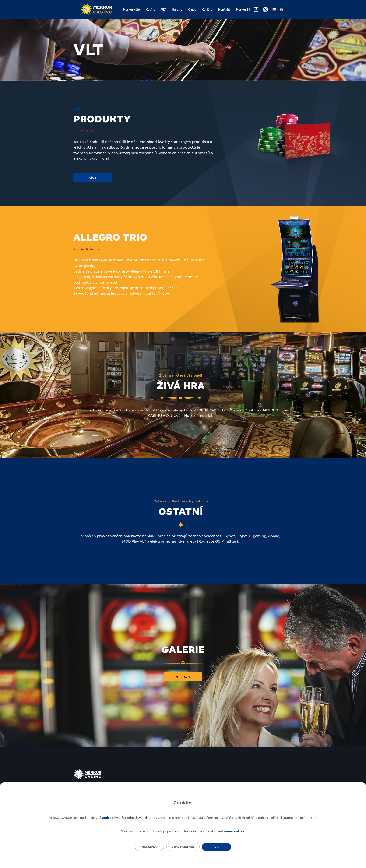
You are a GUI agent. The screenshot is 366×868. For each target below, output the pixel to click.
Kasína (150, 10)
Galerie (177, 10)
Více (93, 178)
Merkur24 (243, 10)
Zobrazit (183, 677)
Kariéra (207, 10)
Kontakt (224, 10)
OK (216, 847)
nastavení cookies (230, 831)
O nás (192, 10)
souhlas (107, 818)
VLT (164, 10)
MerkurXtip (131, 10)
